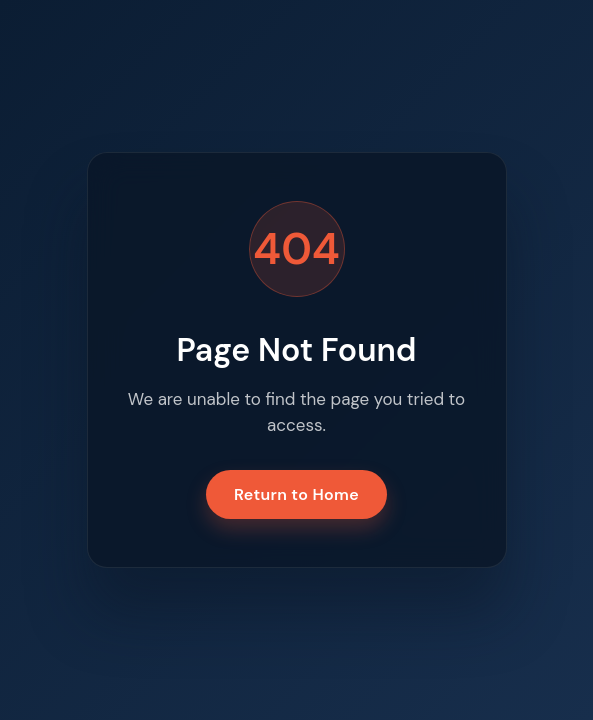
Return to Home (296, 494)
